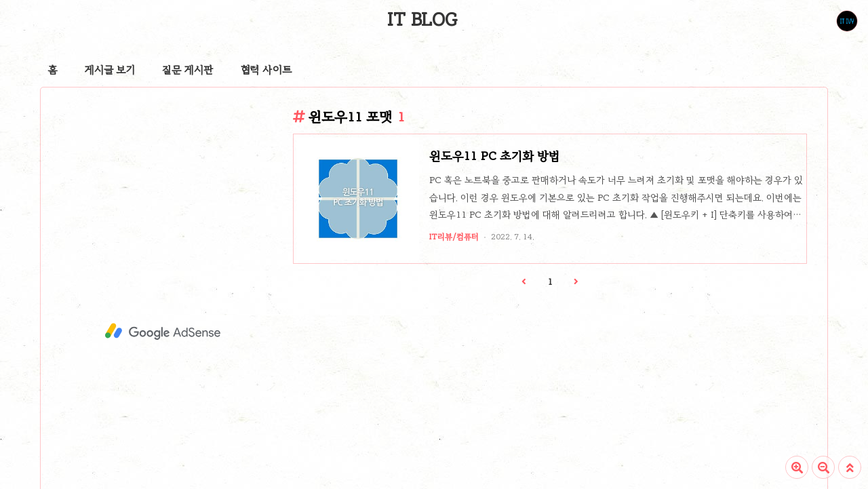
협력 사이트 (266, 70)
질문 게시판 (188, 70)
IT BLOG (422, 20)
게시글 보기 (110, 70)
